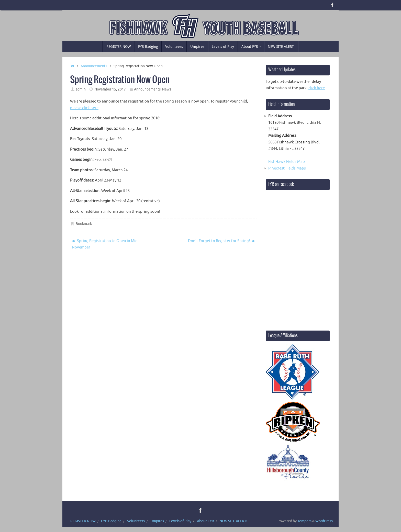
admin (81, 89)
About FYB (205, 521)
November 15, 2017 (110, 89)
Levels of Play (180, 521)
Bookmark (84, 224)
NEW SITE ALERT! (233, 521)
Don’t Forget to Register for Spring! (221, 241)
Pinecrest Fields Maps (287, 168)
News (167, 89)
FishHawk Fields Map (287, 162)
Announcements (94, 66)
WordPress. (324, 521)
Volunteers (136, 521)
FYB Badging (111, 521)
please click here (84, 108)
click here (317, 88)
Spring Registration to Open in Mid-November (105, 244)
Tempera (304, 521)
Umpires (157, 521)
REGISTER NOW (83, 521)
